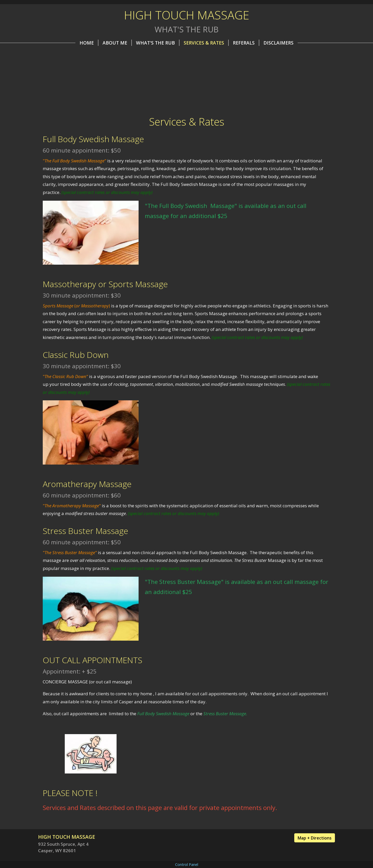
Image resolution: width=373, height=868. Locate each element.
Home (89, 43)
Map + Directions (315, 838)
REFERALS (246, 43)
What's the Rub (158, 43)
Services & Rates (206, 43)
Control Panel (187, 865)
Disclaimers (278, 43)
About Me (117, 43)
